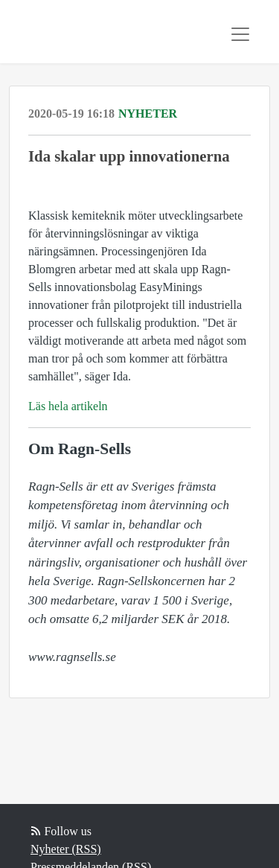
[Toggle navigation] (240, 34)
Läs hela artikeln (68, 406)
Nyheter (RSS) (66, 849)
